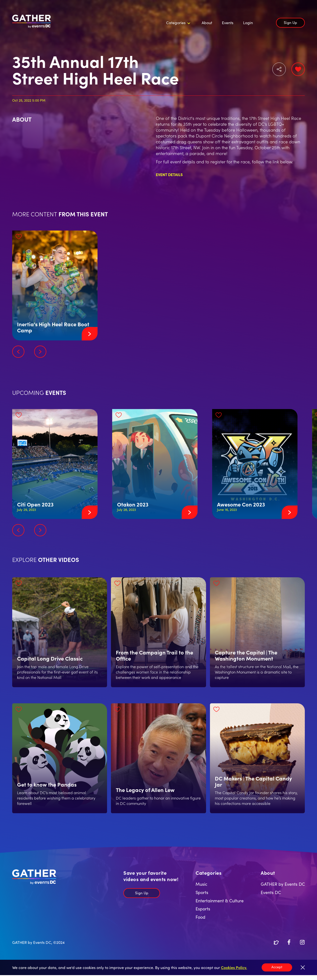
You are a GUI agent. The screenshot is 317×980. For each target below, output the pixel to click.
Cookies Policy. (234, 967)
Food (200, 917)
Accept (277, 967)
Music (201, 884)
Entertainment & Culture (220, 901)
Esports (203, 909)
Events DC (271, 892)
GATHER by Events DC (283, 884)
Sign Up (290, 22)
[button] (178, 23)
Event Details (169, 174)
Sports (202, 892)
